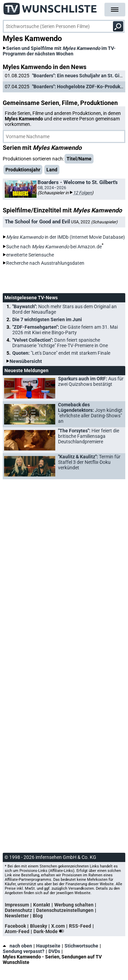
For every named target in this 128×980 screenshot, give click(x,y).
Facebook (15, 926)
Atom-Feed (17, 931)
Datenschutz (18, 910)
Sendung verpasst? (24, 951)
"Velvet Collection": (60, 343)
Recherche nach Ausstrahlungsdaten (45, 263)
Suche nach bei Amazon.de (54, 247)
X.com (58, 926)
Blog (38, 916)
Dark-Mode (50, 931)
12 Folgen (82, 193)
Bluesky (39, 926)
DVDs (54, 951)
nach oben (17, 946)
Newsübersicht (26, 361)
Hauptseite (48, 946)
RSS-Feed (80, 926)
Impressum (17, 905)
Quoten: (61, 353)
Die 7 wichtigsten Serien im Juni (47, 319)
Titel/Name (79, 159)
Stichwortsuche (81, 946)
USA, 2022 (94, 222)
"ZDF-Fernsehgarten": (65, 330)
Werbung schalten (74, 905)
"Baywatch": (65, 309)
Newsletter (17, 916)
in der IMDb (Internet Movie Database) (66, 237)
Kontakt (42, 905)
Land (52, 170)
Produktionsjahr (23, 170)
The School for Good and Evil (37, 222)
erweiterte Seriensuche (30, 255)
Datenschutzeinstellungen (65, 910)
